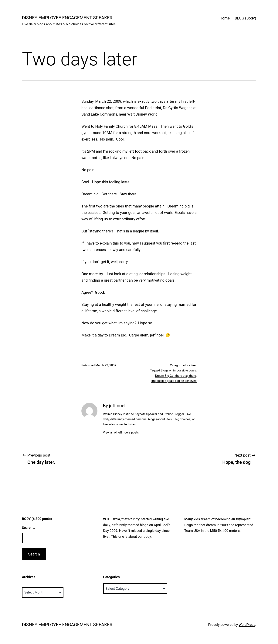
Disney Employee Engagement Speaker (67, 18)
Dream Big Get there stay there (176, 376)
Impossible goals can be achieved (174, 381)
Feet (194, 365)
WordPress (247, 625)
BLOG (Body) (245, 18)
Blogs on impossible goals (178, 370)
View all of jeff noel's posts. (121, 432)
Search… (28, 528)
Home (225, 18)
